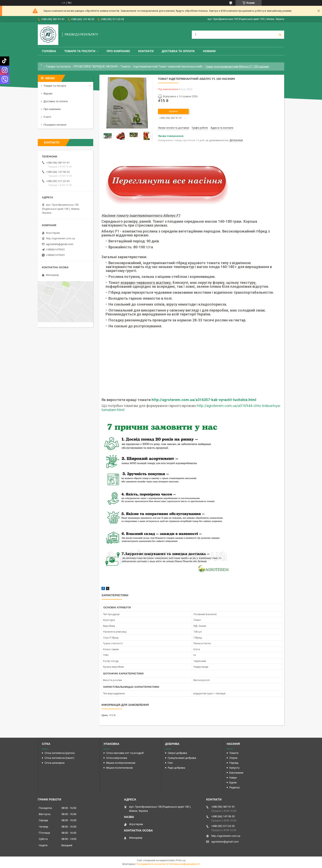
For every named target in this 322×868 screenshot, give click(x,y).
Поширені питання (55, 125)
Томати (125, 67)
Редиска (235, 787)
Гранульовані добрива (182, 758)
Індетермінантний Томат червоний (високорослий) (168, 67)
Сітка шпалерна (55, 763)
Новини (209, 51)
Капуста (234, 768)
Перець (234, 763)
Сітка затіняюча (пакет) (59, 758)
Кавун (233, 778)
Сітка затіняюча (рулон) (60, 753)
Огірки (233, 758)
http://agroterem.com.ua (60, 238)
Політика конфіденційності (184, 864)
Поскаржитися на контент (151, 864)
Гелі (170, 763)
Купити (173, 111)
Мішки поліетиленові (120, 768)
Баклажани (236, 773)
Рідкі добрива (176, 768)
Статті (47, 117)
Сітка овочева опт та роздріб (125, 753)
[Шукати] (280, 35)
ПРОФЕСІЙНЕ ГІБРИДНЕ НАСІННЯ (95, 67)
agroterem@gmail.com (60, 244)
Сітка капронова (117, 758)
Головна (49, 51)
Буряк (233, 783)
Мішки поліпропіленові (121, 763)
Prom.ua (181, 860)
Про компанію (118, 51)
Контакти (146, 51)
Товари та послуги (80, 51)
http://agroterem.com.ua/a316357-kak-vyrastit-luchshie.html (204, 400)
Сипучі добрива (177, 753)
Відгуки (48, 93)
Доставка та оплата (178, 51)
